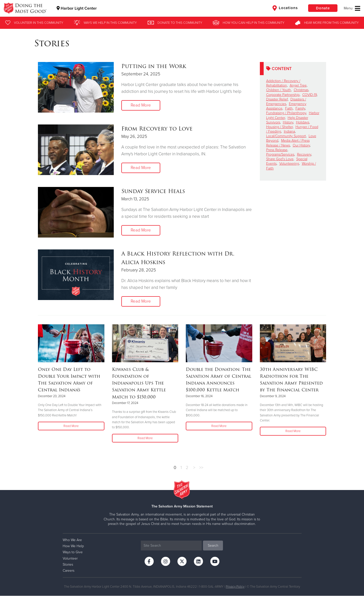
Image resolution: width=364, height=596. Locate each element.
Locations (284, 8)
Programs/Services (280, 154)
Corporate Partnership (283, 95)
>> (201, 468)
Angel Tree (298, 85)
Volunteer (70, 558)
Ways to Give (73, 552)
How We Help (73, 546)
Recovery (304, 154)
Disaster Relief (277, 99)
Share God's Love (280, 159)
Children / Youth (279, 90)
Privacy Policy (235, 587)
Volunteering (289, 164)
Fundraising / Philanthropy (286, 113)
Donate (322, 8)
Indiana (289, 131)
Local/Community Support (286, 136)
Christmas (301, 90)
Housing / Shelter (279, 127)
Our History (301, 145)
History (288, 122)
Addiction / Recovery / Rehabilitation (283, 83)
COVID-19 (310, 95)
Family (300, 108)
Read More (141, 105)
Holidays (303, 122)
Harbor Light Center (77, 8)
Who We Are (72, 540)
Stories (68, 565)
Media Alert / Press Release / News (288, 143)
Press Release (277, 150)
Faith (289, 108)
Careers (69, 571)
